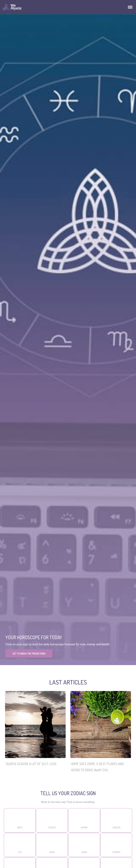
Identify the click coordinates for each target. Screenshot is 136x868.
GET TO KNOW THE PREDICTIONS (29, 654)
